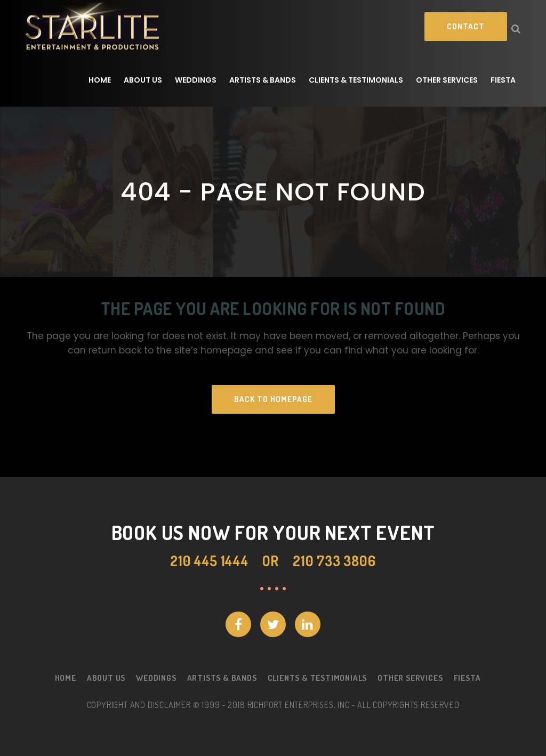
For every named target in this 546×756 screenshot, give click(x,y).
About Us (106, 678)
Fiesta (467, 678)
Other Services (410, 678)
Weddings (156, 678)
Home (66, 678)
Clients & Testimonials (318, 678)
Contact (466, 26)
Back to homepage (273, 399)
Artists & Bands (222, 678)
